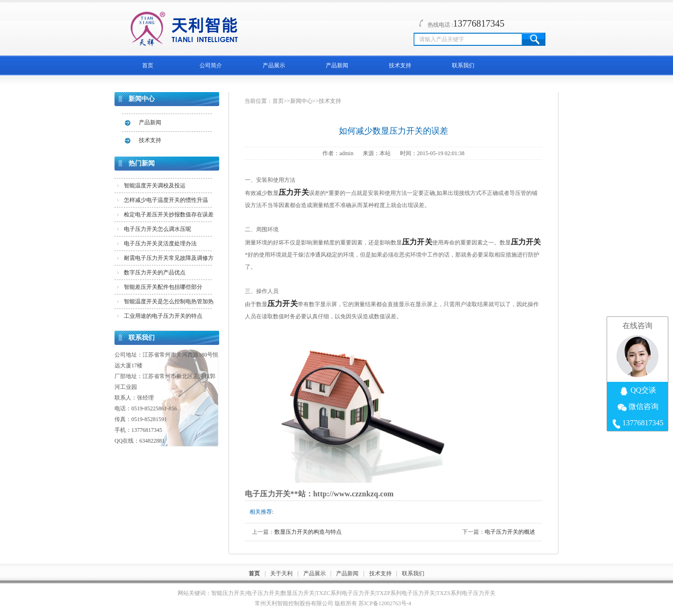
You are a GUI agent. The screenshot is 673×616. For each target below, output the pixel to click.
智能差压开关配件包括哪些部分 (163, 287)
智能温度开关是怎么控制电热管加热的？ (169, 303)
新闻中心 (301, 101)
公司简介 (211, 65)
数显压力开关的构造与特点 (308, 532)
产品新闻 (337, 65)
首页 (148, 65)
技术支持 (400, 65)
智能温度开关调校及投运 (155, 186)
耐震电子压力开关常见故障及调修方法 (169, 260)
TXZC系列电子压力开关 (346, 593)
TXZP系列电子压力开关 (406, 593)
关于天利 (281, 573)
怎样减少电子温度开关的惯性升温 (166, 200)
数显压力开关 (298, 593)
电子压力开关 (263, 593)
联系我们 (463, 65)
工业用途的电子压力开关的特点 (163, 316)
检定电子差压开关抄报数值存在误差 (169, 215)
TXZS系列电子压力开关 (466, 593)
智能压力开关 (228, 593)
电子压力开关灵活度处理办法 (160, 244)
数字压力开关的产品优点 (155, 272)
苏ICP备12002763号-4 (385, 603)
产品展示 (274, 65)
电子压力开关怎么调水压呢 (158, 229)
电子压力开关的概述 (510, 532)
